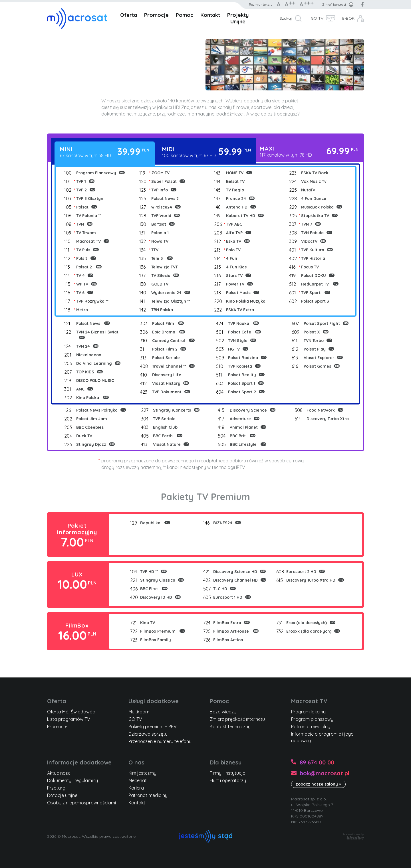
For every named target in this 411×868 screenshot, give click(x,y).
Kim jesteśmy (142, 773)
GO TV (317, 18)
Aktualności (59, 773)
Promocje (156, 15)
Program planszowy (312, 719)
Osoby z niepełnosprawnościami (81, 803)
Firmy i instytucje (227, 773)
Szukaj (286, 18)
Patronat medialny (311, 727)
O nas (136, 762)
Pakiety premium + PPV (153, 727)
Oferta (129, 15)
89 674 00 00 (317, 762)
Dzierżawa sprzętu (148, 734)
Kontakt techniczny (230, 727)
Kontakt (210, 15)
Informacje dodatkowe (79, 762)
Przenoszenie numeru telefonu (160, 741)
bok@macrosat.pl (325, 773)
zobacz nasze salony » (318, 784)
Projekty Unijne (238, 18)
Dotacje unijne (62, 795)
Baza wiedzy (223, 712)
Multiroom (139, 712)
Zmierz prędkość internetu (237, 719)
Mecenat (138, 780)
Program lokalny (308, 712)
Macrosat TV (309, 701)
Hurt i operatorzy (228, 780)
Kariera (136, 788)
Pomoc (185, 15)
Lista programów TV (69, 719)
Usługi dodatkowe (154, 701)
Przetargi (57, 788)
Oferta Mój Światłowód (71, 712)
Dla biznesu (226, 762)
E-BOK (348, 18)
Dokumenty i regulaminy (72, 780)
